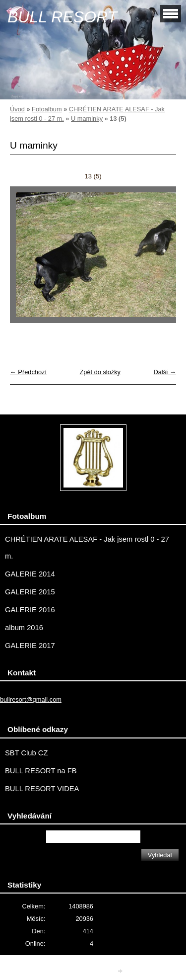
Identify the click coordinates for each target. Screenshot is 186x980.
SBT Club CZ (26, 753)
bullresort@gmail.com (31, 699)
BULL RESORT (62, 17)
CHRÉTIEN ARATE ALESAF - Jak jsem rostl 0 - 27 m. (87, 548)
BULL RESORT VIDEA (42, 789)
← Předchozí (28, 372)
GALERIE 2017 (30, 646)
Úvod (17, 109)
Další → (165, 372)
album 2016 (24, 628)
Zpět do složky (100, 372)
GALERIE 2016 (30, 610)
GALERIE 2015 (30, 592)
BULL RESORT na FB (41, 771)
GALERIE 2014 (30, 574)
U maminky (87, 119)
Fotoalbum (47, 109)
